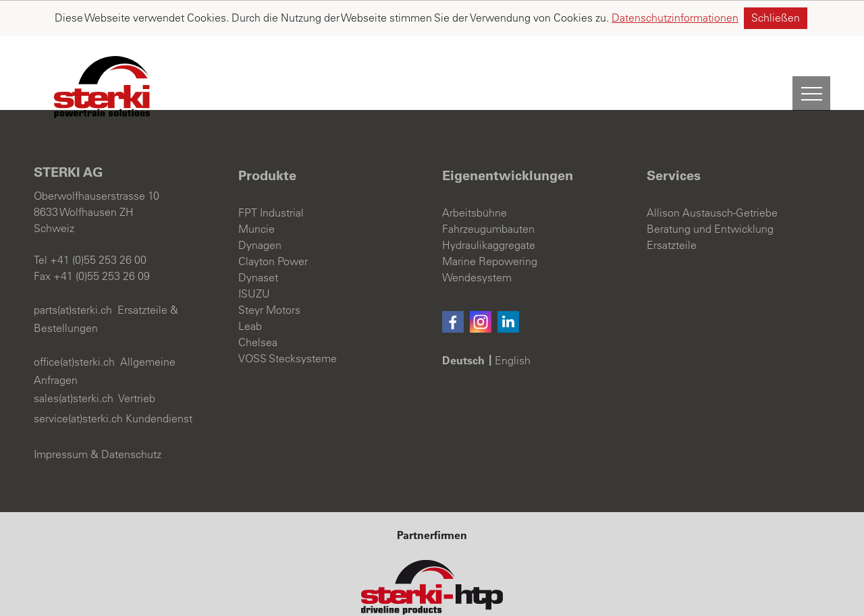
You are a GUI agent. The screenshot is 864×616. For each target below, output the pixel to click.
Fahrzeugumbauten (488, 194)
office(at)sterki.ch (74, 327)
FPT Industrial (271, 177)
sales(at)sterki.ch (74, 363)
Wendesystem (477, 242)
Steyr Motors (269, 275)
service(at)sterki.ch (78, 383)
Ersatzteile (672, 210)
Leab (250, 291)
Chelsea (258, 307)
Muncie (256, 194)
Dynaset (258, 242)
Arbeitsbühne (475, 177)
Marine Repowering (490, 226)
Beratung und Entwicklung (710, 194)
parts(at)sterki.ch (73, 275)
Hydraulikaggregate (489, 210)
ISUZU (254, 258)
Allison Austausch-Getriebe (712, 177)
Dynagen (260, 210)
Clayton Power (273, 226)
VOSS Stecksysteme (288, 323)
